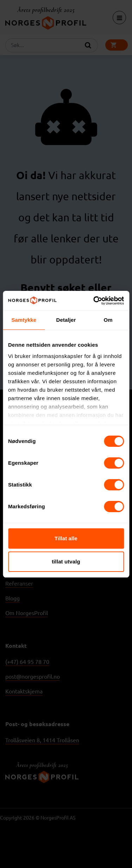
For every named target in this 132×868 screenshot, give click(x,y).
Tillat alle (66, 538)
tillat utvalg (66, 562)
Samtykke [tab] (24, 320)
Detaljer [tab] (66, 320)
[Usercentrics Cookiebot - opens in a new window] (94, 301)
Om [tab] (108, 320)
